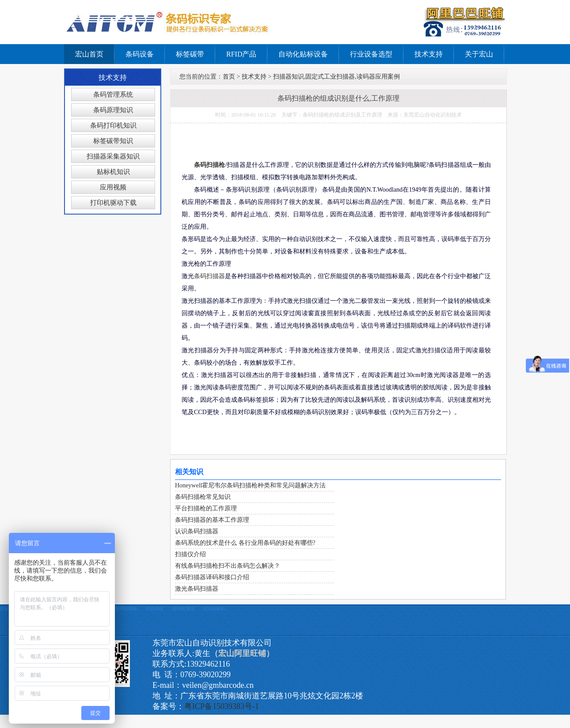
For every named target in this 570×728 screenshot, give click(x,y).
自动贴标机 (214, 609)
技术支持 (429, 54)
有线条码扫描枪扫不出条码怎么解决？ (228, 566)
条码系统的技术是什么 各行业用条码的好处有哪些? (245, 543)
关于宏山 (479, 54)
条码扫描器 (209, 276)
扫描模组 (155, 609)
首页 (229, 77)
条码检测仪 (183, 609)
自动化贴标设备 (303, 54)
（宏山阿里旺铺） (242, 653)
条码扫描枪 (209, 165)
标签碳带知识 (113, 141)
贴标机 (7, 609)
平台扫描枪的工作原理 (206, 508)
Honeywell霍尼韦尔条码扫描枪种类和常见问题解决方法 (250, 485)
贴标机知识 (113, 172)
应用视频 (113, 187)
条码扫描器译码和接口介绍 (212, 577)
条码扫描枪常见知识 (203, 497)
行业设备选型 (371, 54)
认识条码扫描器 (197, 531)
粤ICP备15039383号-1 (222, 706)
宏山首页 (89, 54)
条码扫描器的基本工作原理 (212, 520)
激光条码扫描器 (197, 589)
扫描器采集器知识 (113, 156)
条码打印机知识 (113, 125)
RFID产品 (241, 54)
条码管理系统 (113, 94)
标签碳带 (190, 54)
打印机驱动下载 (113, 203)
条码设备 (140, 54)
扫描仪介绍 (190, 554)
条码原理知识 (113, 110)
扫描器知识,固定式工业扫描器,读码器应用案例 (336, 77)
